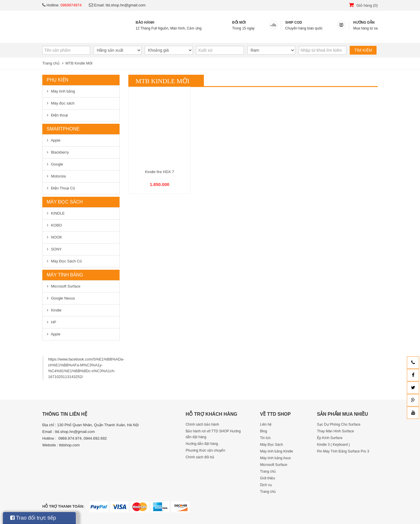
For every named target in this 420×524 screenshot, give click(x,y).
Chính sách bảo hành (202, 424)
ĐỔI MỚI (239, 22)
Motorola (58, 176)
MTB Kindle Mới (79, 63)
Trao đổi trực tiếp (33, 518)
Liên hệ (284, 37)
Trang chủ (68, 37)
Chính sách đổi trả (200, 457)
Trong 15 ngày (243, 28)
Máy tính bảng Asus (276, 458)
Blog (246, 37)
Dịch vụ (165, 37)
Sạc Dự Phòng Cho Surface (339, 424)
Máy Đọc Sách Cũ (66, 261)
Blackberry (60, 152)
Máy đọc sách (63, 103)
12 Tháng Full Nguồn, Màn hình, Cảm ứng (169, 28)
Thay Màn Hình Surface (336, 431)
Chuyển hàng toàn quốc (304, 28)
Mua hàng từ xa (365, 28)
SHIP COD (294, 22)
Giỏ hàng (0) (363, 5)
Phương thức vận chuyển (205, 450)
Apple (56, 140)
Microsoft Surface (66, 286)
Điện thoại (60, 115)
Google (57, 164)
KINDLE (58, 213)
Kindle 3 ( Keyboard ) (334, 445)
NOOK (57, 237)
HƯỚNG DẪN (364, 22)
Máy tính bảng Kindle (277, 451)
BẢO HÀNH (145, 22)
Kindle (56, 310)
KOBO (57, 225)
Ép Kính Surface (330, 438)
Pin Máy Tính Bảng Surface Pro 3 (343, 451)
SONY (56, 249)
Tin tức (208, 37)
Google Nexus (63, 298)
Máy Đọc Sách (272, 445)
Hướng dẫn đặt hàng (202, 444)
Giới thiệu (119, 37)
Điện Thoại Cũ (63, 188)
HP (54, 322)
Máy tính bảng (63, 91)
